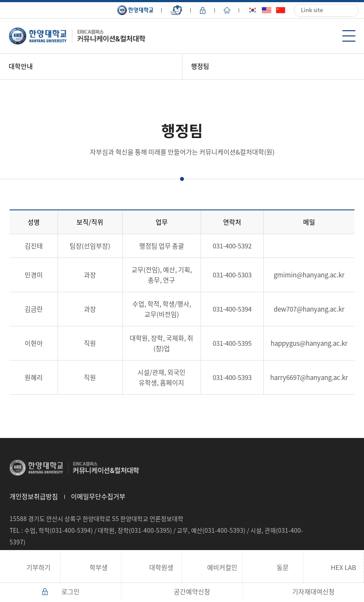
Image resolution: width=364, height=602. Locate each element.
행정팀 (200, 66)
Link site (312, 10)
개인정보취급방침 (34, 496)
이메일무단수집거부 (98, 496)
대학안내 (21, 66)
